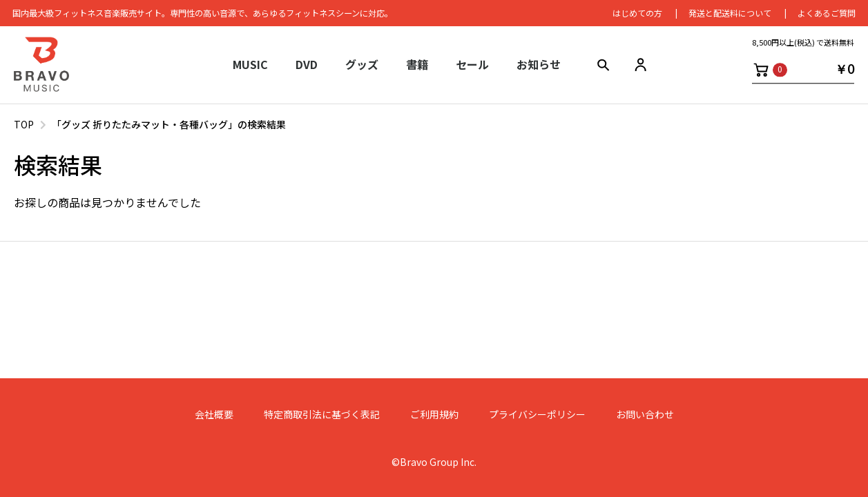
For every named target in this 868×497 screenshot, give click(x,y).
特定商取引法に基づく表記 (322, 415)
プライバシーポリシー (537, 415)
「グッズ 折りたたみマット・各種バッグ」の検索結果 (169, 124)
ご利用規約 (434, 415)
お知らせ (539, 66)
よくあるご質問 (825, 13)
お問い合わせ (645, 415)
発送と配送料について (729, 13)
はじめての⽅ (636, 13)
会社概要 (214, 415)
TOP (24, 124)
